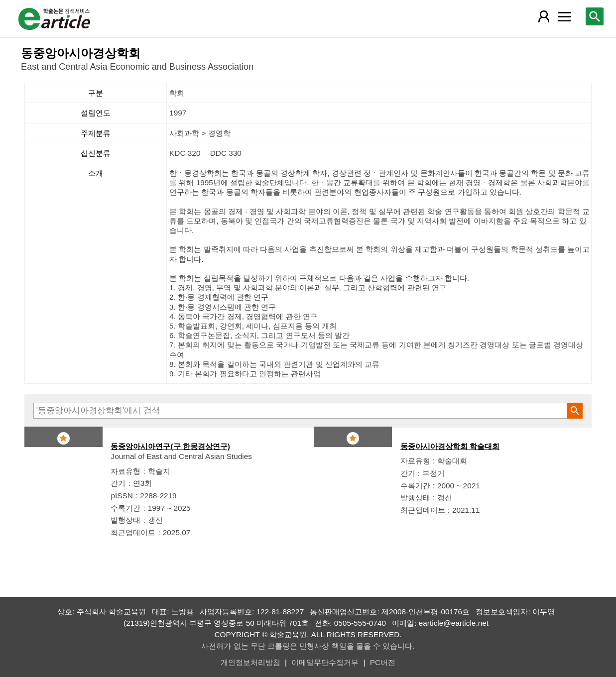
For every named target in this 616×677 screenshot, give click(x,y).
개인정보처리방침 (250, 662)
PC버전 (383, 662)
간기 (118, 483)
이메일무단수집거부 (325, 662)
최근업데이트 (133, 532)
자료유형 (125, 471)
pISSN (122, 496)
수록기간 (125, 508)
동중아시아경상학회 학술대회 (450, 446)
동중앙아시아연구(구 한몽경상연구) (170, 446)
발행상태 (125, 520)
